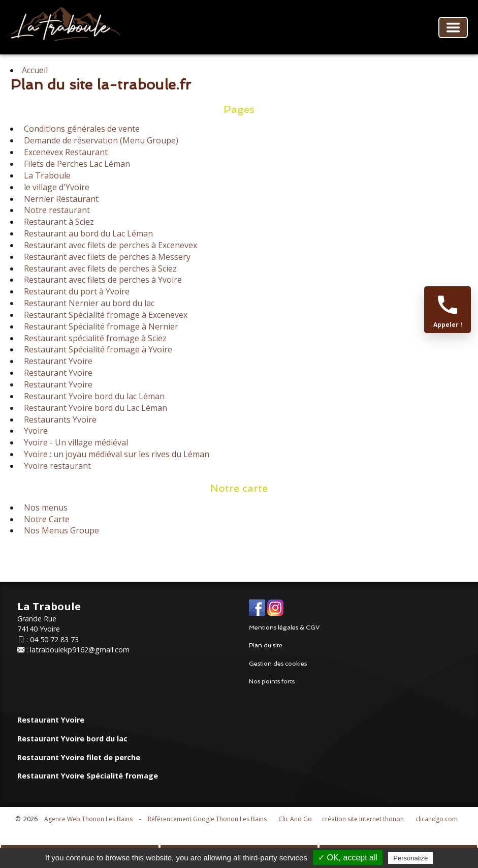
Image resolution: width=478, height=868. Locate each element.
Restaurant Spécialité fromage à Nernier (100, 326)
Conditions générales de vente (81, 129)
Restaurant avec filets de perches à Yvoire (102, 280)
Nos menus (45, 507)
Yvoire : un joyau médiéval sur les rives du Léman (116, 454)
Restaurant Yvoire (57, 361)
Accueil (35, 70)
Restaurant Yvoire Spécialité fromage (88, 776)
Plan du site (266, 645)
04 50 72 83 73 (54, 639)
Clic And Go (295, 819)
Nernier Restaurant (60, 199)
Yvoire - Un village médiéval (75, 442)
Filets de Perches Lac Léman (76, 164)
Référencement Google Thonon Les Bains (207, 819)
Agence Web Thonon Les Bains (88, 819)
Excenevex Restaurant (65, 152)
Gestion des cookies (278, 664)
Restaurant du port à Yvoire (76, 291)
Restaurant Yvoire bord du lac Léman (93, 396)
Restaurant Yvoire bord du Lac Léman (94, 408)
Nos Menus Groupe (60, 530)
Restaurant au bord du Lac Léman (87, 233)
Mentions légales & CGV (284, 627)
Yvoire (35, 431)
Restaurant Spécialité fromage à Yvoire (97, 349)
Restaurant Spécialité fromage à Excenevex (105, 315)
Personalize (410, 858)
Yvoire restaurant (56, 466)
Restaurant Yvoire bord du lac (72, 739)
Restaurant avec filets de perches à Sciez (99, 268)
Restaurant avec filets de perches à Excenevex (109, 245)
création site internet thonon (363, 819)
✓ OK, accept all (348, 858)
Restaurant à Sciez (58, 222)
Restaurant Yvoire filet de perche (79, 757)
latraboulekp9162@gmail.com (80, 650)
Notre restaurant (56, 210)
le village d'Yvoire (56, 187)
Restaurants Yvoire (59, 420)
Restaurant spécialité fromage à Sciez (94, 338)
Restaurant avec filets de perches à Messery (106, 257)
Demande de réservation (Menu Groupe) (100, 140)
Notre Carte (46, 519)
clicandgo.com (437, 819)
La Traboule (46, 175)
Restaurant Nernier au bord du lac (88, 303)
